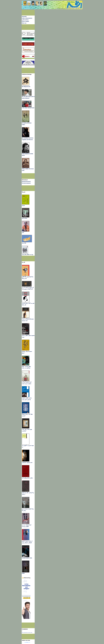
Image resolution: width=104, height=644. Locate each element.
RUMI (23, 573)
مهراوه (23, 205)
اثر (22, 631)
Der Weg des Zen (26, 87)
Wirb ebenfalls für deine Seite (27, 633)
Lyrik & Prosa (25, 20)
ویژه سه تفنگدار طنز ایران (28, 254)
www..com (27, 642)
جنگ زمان (24, 243)
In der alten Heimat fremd (28, 108)
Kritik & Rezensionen (27, 18)
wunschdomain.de (26, 596)
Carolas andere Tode (27, 558)
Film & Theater (25, 21)
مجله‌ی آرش (25, 218)
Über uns (24, 23)
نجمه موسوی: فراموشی (27, 462)
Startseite (24, 17)
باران (23, 232)
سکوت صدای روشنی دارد (27, 478)
